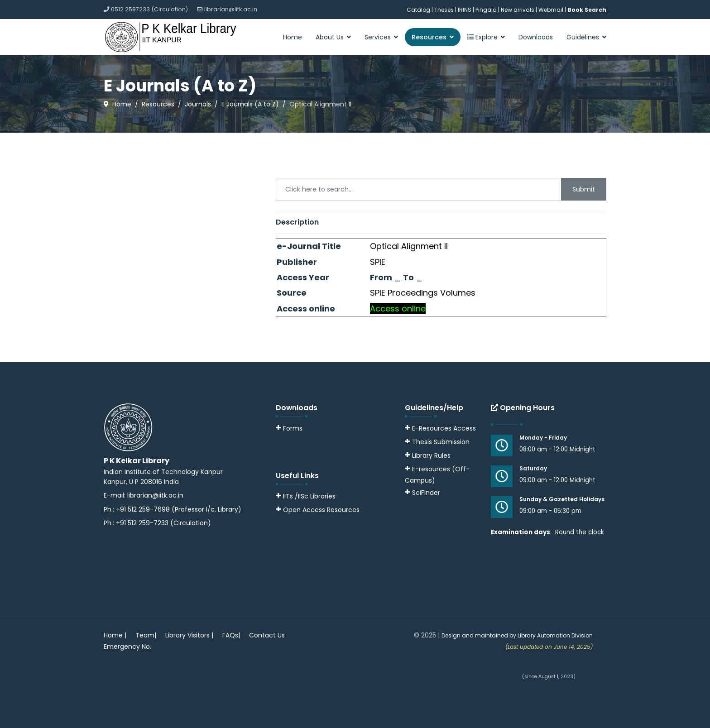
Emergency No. (127, 647)
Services (378, 37)
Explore (482, 37)
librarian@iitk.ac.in (231, 9)
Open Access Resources (321, 510)
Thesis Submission (441, 442)
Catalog (418, 10)
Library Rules (428, 455)
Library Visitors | (189, 635)
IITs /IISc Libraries (309, 496)
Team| (146, 635)
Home (293, 37)
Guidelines (583, 37)
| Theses (443, 10)
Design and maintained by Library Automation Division (517, 635)
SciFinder (422, 493)
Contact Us (267, 635)
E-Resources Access (444, 428)
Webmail (551, 10)
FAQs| (231, 635)
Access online (398, 309)
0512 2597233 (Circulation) (149, 9)
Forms (289, 428)
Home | (115, 635)
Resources (429, 37)
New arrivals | (520, 10)
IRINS (465, 10)
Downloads (536, 37)
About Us (330, 37)
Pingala (486, 10)
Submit (584, 189)
